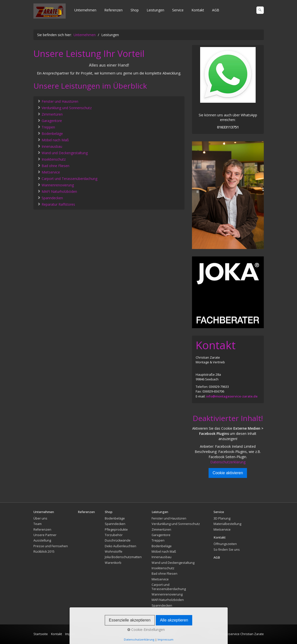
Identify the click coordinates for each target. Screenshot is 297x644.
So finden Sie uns (227, 550)
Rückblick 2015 (44, 552)
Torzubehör (114, 535)
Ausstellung (42, 540)
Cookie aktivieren (228, 473)
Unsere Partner (45, 535)
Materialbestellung (227, 524)
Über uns (40, 518)
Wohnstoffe (114, 552)
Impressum (74, 634)
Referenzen (113, 10)
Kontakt (198, 10)
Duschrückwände (118, 540)
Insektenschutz (51, 159)
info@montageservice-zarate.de (232, 396)
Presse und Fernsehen (51, 546)
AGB (216, 10)
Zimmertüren (50, 114)
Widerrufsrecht (166, 634)
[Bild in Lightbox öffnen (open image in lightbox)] (228, 195)
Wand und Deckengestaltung (62, 153)
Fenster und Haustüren (58, 101)
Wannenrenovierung (55, 185)
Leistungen (155, 10)
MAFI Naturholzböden (57, 191)
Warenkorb (113, 563)
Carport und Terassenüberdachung (67, 178)
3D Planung (222, 518)
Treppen (46, 127)
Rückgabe (144, 634)
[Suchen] (260, 10)
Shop (135, 10)
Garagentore (50, 120)
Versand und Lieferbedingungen (109, 634)
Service (178, 10)
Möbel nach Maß (53, 140)
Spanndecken (50, 198)
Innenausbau (50, 146)
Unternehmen (85, 10)
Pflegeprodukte (116, 530)
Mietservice (49, 172)
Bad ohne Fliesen (53, 165)
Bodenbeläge (50, 133)
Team (38, 524)
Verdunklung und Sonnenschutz (64, 108)
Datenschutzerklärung (228, 462)
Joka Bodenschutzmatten (123, 557)
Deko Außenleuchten (121, 546)
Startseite (41, 634)
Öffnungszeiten (225, 544)
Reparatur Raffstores (56, 204)
